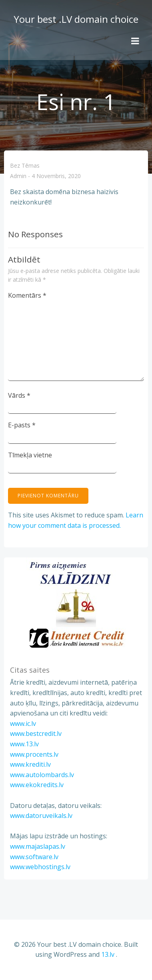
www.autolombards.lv (42, 775)
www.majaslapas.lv (38, 846)
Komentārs (27, 295)
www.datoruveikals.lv (41, 816)
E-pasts (22, 425)
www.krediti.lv (30, 764)
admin (18, 176)
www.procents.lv (34, 754)
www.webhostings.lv (40, 867)
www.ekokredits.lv (37, 785)
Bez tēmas (25, 165)
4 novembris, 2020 (56, 176)
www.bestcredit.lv (36, 733)
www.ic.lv (23, 723)
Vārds (19, 395)
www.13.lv (24, 744)
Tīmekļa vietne (30, 455)
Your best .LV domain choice (76, 19)
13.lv (108, 954)
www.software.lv (34, 857)
